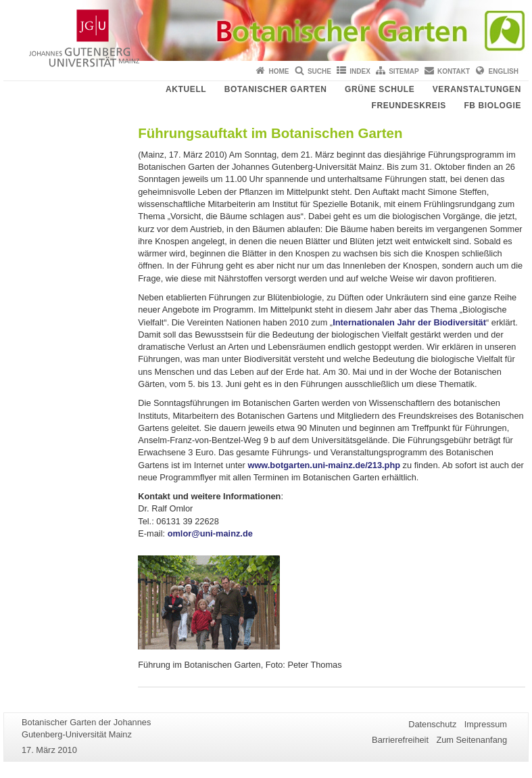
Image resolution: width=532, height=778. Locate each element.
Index (360, 71)
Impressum (486, 724)
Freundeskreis (408, 106)
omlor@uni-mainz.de (210, 533)
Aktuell (186, 89)
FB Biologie (492, 106)
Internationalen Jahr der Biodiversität (409, 322)
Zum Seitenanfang (471, 740)
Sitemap (404, 71)
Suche (319, 71)
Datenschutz (432, 724)
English (504, 71)
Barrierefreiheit (400, 740)
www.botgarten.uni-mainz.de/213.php (324, 465)
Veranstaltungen (477, 89)
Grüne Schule (380, 89)
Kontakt (454, 71)
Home (279, 71)
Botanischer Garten (276, 89)
